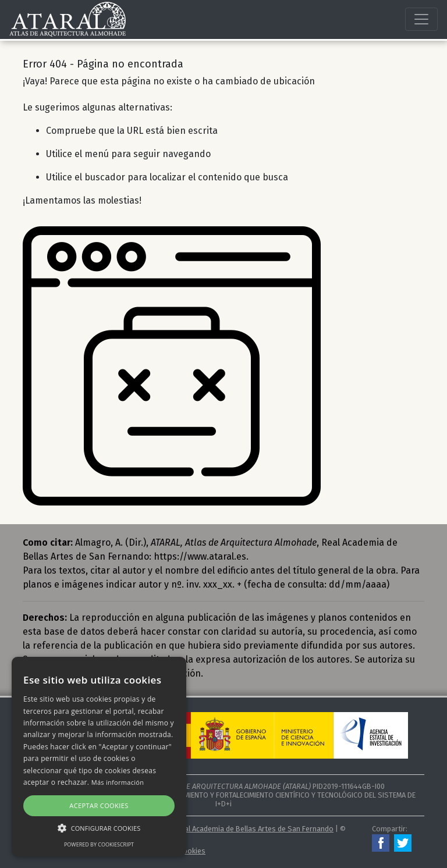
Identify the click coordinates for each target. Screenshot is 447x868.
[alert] (99, 757)
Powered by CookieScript (99, 844)
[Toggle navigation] (421, 19)
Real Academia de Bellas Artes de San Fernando (255, 829)
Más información (118, 782)
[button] (99, 828)
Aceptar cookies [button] (99, 805)
